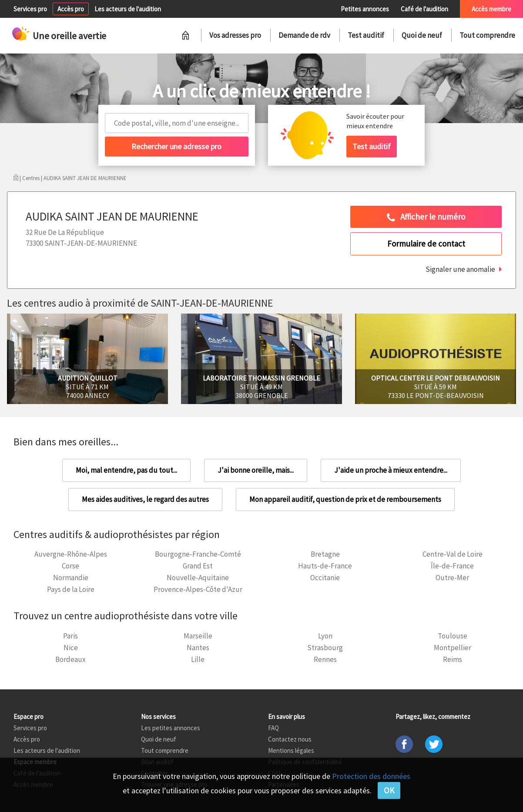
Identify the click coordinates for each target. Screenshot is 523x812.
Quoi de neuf (422, 35)
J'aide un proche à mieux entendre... (391, 470)
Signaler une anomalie (460, 269)
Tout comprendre (487, 35)
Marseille (198, 636)
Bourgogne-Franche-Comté (198, 554)
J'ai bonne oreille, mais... (256, 470)
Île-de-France (452, 566)
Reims (453, 659)
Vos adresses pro (235, 35)
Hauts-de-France (325, 566)
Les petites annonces (171, 728)
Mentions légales (291, 750)
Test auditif (366, 35)
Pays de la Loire (71, 589)
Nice (71, 648)
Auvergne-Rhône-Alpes (71, 554)
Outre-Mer (452, 578)
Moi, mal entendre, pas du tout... (126, 470)
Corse (70, 566)
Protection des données (371, 776)
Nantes (198, 648)
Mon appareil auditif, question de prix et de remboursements (345, 499)
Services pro (30, 9)
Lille (198, 659)
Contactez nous (290, 739)
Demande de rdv (304, 35)
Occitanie (325, 578)
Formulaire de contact (426, 244)
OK (389, 790)
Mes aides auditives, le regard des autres (145, 499)
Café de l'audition (424, 9)
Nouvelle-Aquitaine (198, 578)
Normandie (71, 578)
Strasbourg (325, 648)
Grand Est (198, 566)
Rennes (325, 659)
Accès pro (71, 9)
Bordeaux (70, 659)
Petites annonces (365, 9)
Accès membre (491, 9)
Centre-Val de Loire (453, 554)
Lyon (325, 636)
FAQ (273, 728)
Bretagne (325, 554)
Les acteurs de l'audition (128, 9)
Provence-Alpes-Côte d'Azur (198, 589)
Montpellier (453, 648)
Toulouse (453, 636)
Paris (70, 636)
